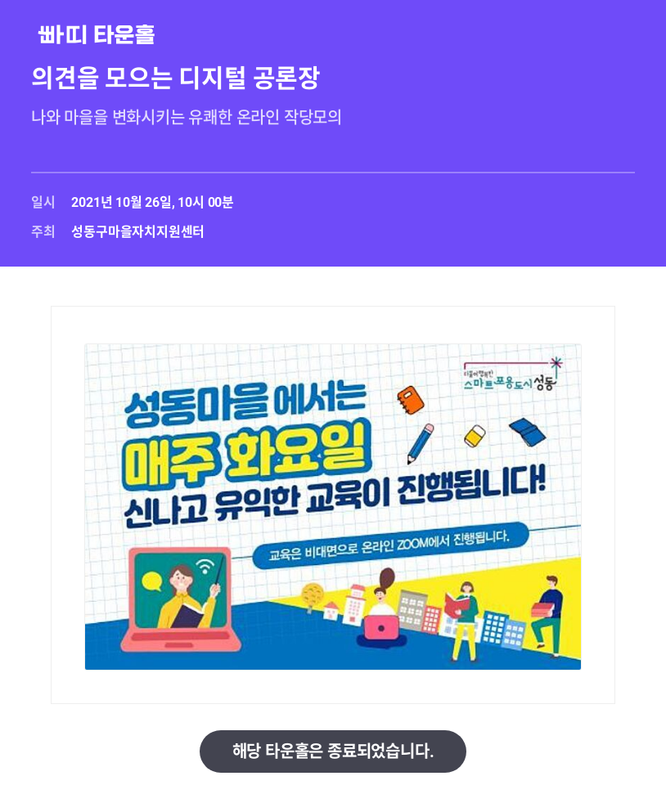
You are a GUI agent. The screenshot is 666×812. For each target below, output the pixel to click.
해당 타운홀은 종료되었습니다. (333, 751)
